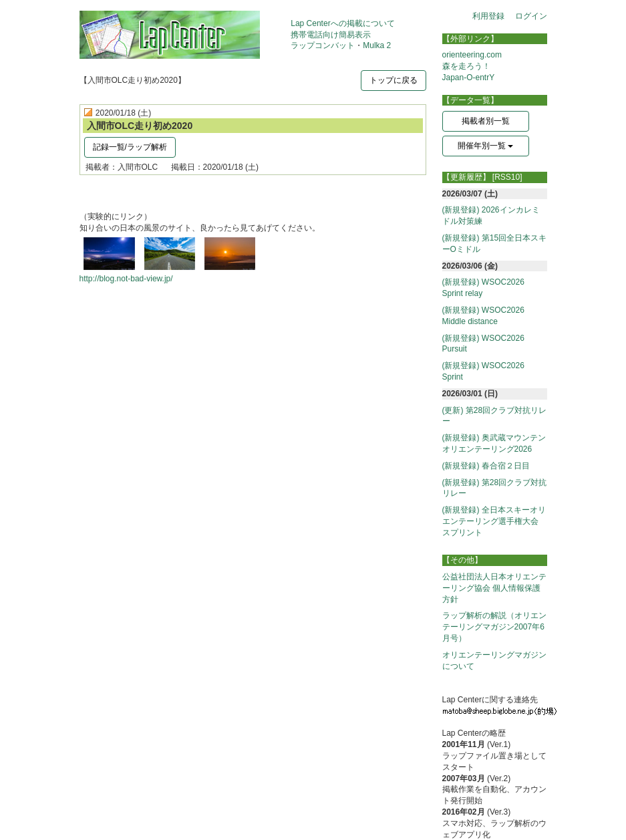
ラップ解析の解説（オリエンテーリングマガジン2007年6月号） (494, 627)
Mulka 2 (377, 45)
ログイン (531, 16)
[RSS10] (507, 177)
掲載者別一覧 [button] (486, 121)
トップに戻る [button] (394, 80)
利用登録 (488, 16)
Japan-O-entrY (469, 78)
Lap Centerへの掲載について (342, 23)
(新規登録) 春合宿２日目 (486, 466)
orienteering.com (472, 55)
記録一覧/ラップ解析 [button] (130, 147)
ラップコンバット (323, 45)
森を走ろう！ (466, 66)
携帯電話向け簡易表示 (331, 35)
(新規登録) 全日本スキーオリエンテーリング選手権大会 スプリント (494, 521)
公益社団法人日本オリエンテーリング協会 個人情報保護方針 (494, 588)
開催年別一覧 (485, 146)
